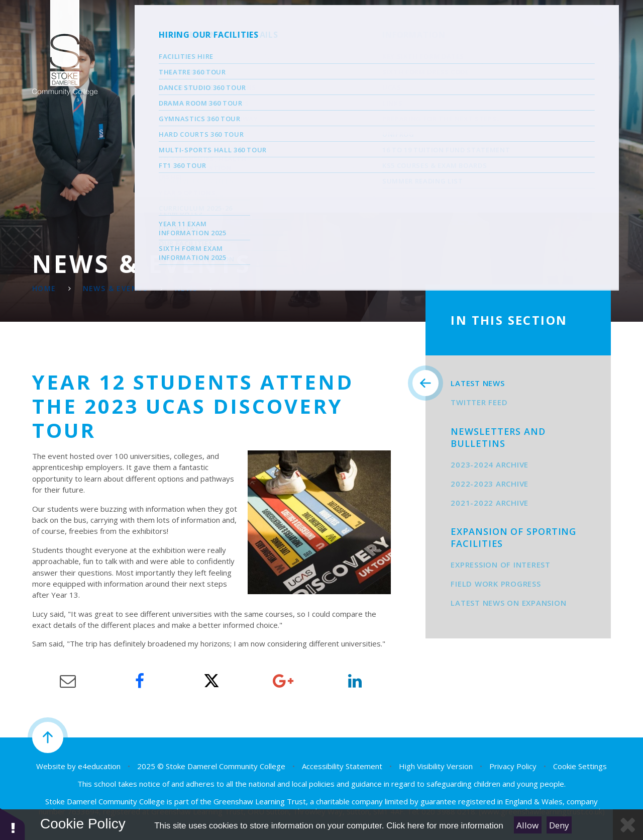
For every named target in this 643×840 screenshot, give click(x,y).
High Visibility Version (436, 766)
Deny (559, 825)
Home (44, 288)
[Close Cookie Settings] (628, 825)
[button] (13, 824)
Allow (527, 825)
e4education (99, 766)
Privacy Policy (513, 766)
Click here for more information (445, 826)
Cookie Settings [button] (580, 766)
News (186, 288)
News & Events (116, 288)
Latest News (252, 288)
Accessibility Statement (342, 766)
